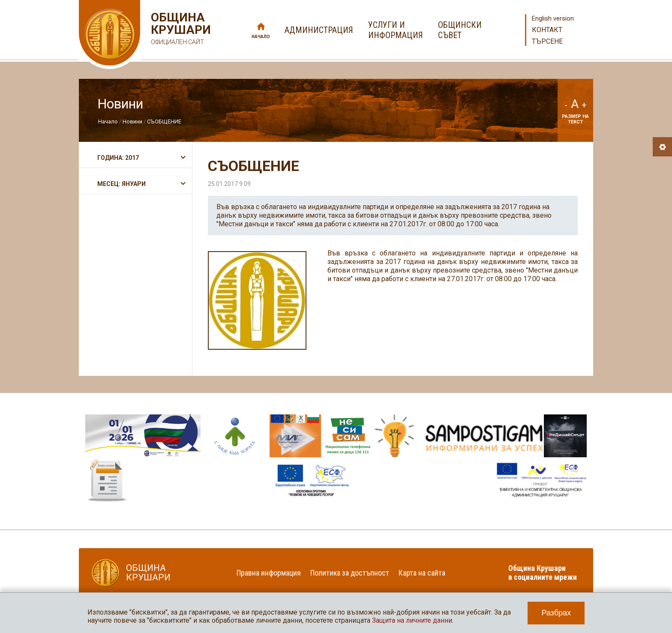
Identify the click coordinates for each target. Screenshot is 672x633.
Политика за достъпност (350, 573)
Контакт (547, 30)
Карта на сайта (422, 573)
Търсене (547, 41)
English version (553, 18)
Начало (261, 37)
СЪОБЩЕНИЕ (164, 121)
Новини (132, 121)
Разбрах (556, 613)
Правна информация (269, 573)
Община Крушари (180, 30)
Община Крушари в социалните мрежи (543, 573)
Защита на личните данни (412, 620)
